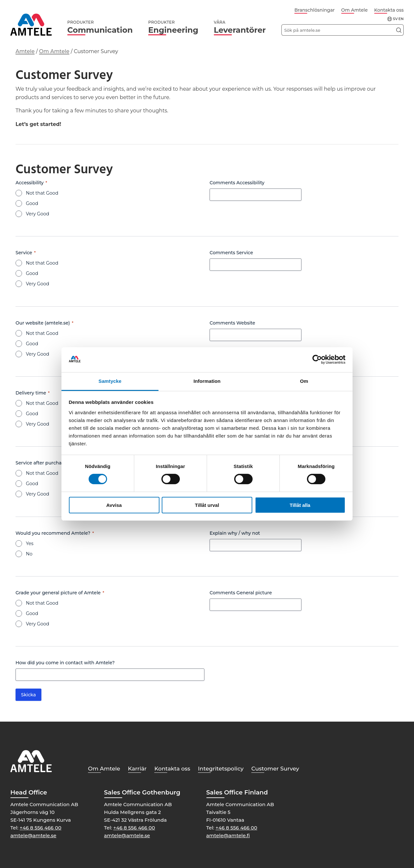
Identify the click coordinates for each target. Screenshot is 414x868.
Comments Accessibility (237, 183)
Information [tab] (207, 381)
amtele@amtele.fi (228, 835)
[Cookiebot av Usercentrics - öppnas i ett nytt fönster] (317, 360)
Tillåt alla (300, 505)
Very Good (38, 214)
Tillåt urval (207, 505)
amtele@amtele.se (33, 835)
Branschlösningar (315, 10)
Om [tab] (304, 381)
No (29, 554)
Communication (100, 27)
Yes (30, 543)
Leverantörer (240, 27)
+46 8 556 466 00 (41, 828)
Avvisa (114, 505)
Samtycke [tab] (110, 381)
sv (395, 19)
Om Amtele (354, 10)
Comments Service (231, 253)
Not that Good (42, 193)
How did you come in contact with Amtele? (65, 663)
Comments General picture (241, 593)
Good (32, 203)
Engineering (173, 27)
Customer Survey (275, 769)
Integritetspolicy (221, 769)
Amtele (25, 51)
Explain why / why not (235, 533)
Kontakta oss (389, 10)
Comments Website (232, 323)
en (401, 19)
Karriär (137, 769)
